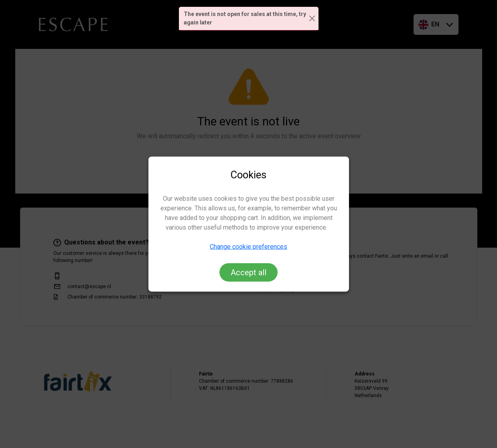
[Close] (312, 19)
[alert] (249, 19)
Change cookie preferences (248, 246)
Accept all (248, 272)
